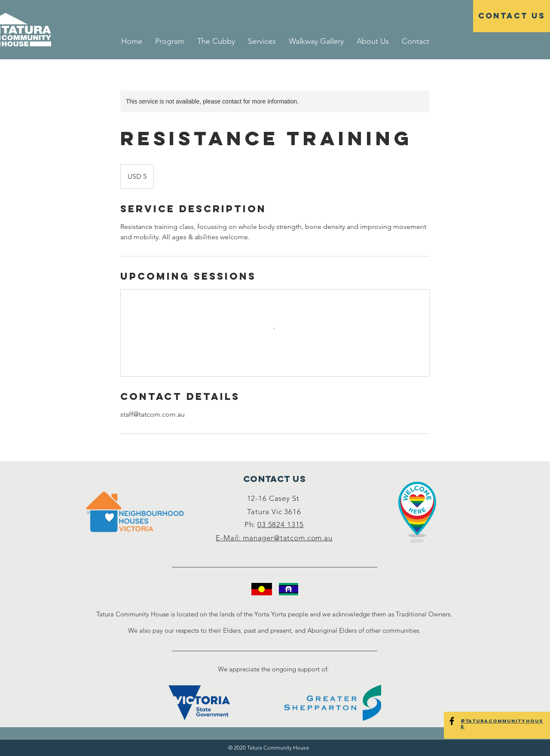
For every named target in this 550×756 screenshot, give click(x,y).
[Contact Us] (512, 16)
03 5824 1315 (281, 524)
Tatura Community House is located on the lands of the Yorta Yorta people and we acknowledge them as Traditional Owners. (274, 614)
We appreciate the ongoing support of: (274, 669)
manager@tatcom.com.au (288, 538)
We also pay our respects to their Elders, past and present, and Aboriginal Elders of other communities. (274, 630)
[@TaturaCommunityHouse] (452, 721)
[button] (262, 41)
